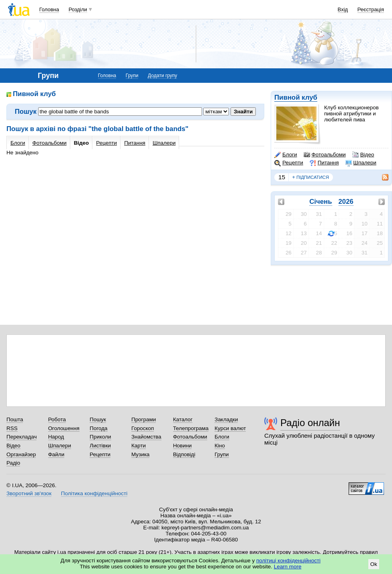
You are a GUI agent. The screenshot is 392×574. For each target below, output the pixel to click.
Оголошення (64, 428)
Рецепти (289, 163)
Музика (140, 454)
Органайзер (21, 454)
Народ (56, 437)
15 (282, 177)
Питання (324, 163)
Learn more (288, 567)
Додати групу (162, 76)
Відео (363, 155)
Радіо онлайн (310, 423)
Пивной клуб (296, 97)
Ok (374, 564)
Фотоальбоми (325, 155)
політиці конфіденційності (288, 561)
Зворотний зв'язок (29, 493)
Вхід (343, 9)
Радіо (13, 463)
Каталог (183, 419)
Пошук (98, 419)
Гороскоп (143, 428)
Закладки (226, 419)
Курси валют (230, 428)
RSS (12, 428)
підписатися (310, 177)
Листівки (100, 446)
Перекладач (21, 437)
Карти (139, 446)
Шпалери (361, 163)
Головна (49, 9)
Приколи (100, 437)
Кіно (220, 446)
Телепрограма (191, 428)
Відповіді (184, 454)
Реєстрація (371, 9)
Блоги (286, 155)
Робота (57, 419)
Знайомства (146, 437)
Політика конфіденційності (94, 493)
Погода (98, 428)
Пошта (15, 419)
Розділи (78, 9)
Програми (144, 419)
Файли (56, 454)
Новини (183, 446)
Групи (132, 76)
